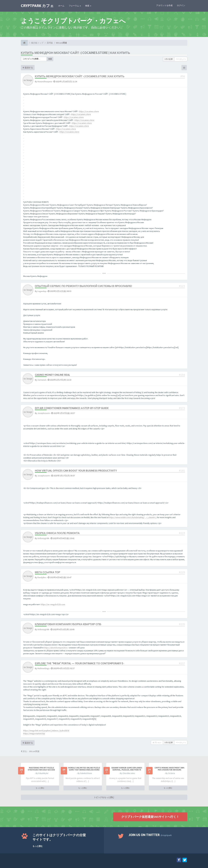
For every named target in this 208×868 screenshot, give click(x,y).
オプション (157, 742)
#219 (182, 533)
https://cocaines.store (89, 111)
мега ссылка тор (48, 572)
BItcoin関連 (62, 43)
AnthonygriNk (43, 538)
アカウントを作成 (164, 5)
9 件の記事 (169, 59)
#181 (182, 471)
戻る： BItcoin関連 (30, 751)
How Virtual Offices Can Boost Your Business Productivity (76, 471)
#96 (183, 76)
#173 (182, 408)
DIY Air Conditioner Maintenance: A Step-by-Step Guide (72, 408)
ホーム (61, 6)
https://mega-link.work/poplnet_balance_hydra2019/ (46, 731)
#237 (182, 663)
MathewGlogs (43, 668)
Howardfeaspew (45, 81)
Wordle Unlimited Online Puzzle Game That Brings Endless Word (84, 769)
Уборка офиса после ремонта (57, 533)
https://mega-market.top (34, 734)
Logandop (42, 291)
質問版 (50, 43)
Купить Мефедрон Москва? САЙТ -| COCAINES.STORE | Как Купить (75, 53)
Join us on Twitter (150, 835)
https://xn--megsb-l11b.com (53, 604)
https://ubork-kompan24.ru (56, 648)
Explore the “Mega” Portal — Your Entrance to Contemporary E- (80, 663)
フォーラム (75, 6)
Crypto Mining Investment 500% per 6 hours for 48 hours (170, 769)
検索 (88, 6)
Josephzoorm (44, 413)
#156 (182, 375)
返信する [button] (28, 68)
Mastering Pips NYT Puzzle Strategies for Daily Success (41, 769)
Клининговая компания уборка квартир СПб (68, 624)
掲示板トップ (37, 43)
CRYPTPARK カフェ (37, 6)
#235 (182, 624)
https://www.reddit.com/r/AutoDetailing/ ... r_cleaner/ (132, 517)
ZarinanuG (42, 380)
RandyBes (42, 577)
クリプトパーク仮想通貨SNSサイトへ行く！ (150, 817)
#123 (182, 286)
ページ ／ (181, 59)
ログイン (181, 5)
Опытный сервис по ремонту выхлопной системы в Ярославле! (84, 286)
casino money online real (52, 375)
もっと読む (40, 788)
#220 (182, 572)
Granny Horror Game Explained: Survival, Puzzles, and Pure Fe (127, 769)
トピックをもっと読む (104, 797)
